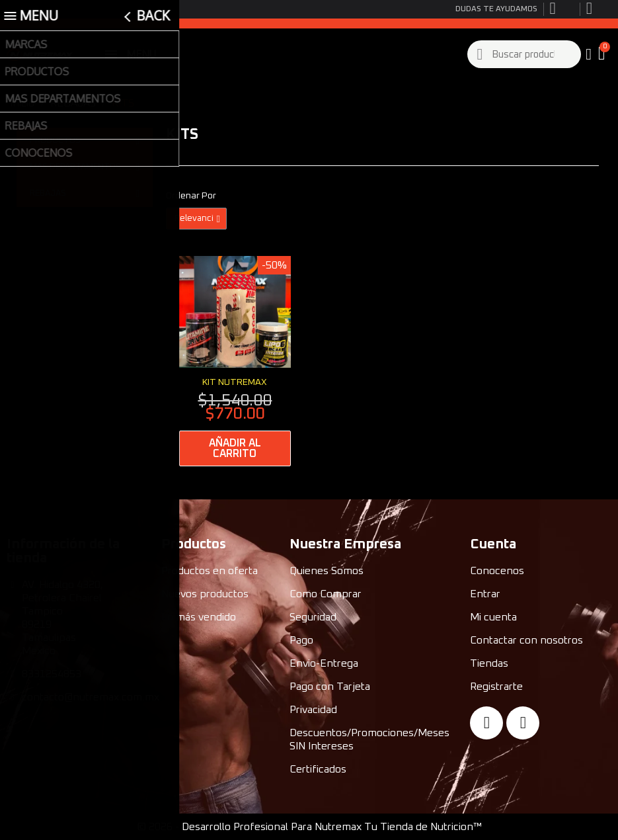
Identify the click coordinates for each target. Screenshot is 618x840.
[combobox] (524, 54)
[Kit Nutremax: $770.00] (235, 361)
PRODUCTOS (85, 141)
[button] (603, 54)
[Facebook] (486, 723)
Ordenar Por (191, 196)
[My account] (589, 54)
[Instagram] (523, 723)
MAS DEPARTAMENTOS (85, 167)
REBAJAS (85, 194)
